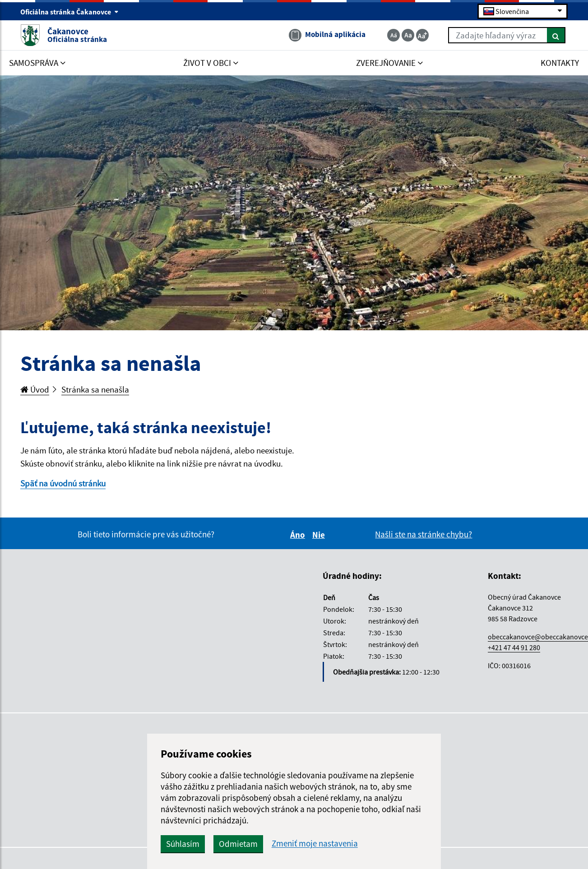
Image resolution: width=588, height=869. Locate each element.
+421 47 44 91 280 (514, 647)
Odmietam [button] (238, 844)
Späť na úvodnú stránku (63, 483)
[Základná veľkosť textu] (408, 35)
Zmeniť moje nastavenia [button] (315, 844)
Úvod (35, 389)
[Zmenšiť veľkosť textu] (394, 35)
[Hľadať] (556, 35)
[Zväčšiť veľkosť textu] (422, 35)
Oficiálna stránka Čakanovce (69, 12)
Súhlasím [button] (183, 844)
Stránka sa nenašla (95, 389)
